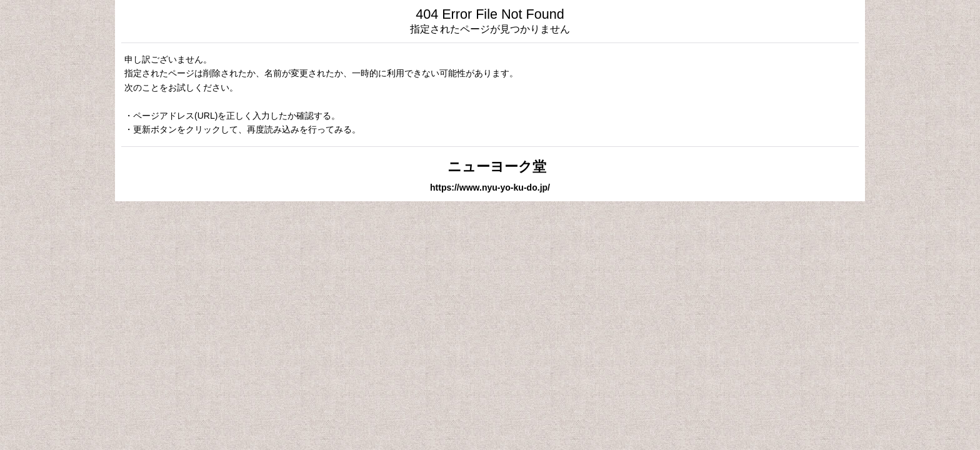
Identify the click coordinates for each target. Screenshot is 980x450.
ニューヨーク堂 (490, 167)
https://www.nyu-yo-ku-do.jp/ (490, 187)
